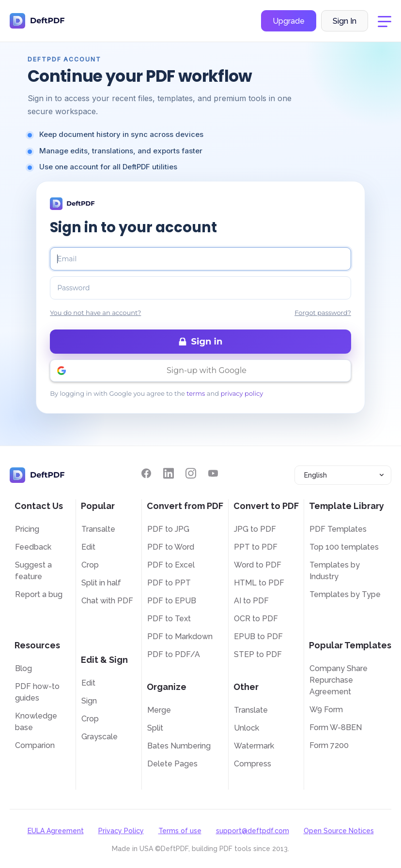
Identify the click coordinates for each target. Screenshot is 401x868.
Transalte (98, 529)
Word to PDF (258, 565)
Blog (23, 668)
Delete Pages (172, 764)
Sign (89, 701)
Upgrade (289, 21)
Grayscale (100, 737)
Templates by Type (345, 594)
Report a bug (39, 594)
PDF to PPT (169, 583)
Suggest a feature (33, 571)
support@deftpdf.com (253, 831)
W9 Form (326, 710)
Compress (253, 764)
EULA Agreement (56, 831)
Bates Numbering (179, 746)
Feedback (33, 547)
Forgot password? (323, 313)
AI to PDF (251, 601)
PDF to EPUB (172, 601)
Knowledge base (36, 722)
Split (155, 728)
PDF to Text (169, 619)
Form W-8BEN (336, 727)
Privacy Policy (121, 831)
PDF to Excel (171, 565)
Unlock (247, 728)
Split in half (101, 583)
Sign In (345, 21)
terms (196, 393)
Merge (159, 710)
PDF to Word (171, 547)
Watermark (254, 746)
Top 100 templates (344, 547)
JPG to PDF (255, 529)
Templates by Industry (335, 571)
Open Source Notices (339, 831)
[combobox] (343, 475)
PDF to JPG (168, 529)
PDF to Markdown (180, 636)
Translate (251, 710)
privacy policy (242, 393)
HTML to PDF (259, 583)
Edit (88, 547)
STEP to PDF (258, 654)
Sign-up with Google (207, 370)
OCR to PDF (256, 619)
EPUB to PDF (258, 636)
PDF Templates (338, 529)
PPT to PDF (256, 547)
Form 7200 (329, 745)
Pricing (27, 529)
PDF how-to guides (37, 692)
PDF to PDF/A (174, 654)
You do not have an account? (95, 313)
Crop (90, 565)
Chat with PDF (107, 601)
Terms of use (180, 831)
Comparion (35, 745)
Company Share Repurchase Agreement (339, 680)
